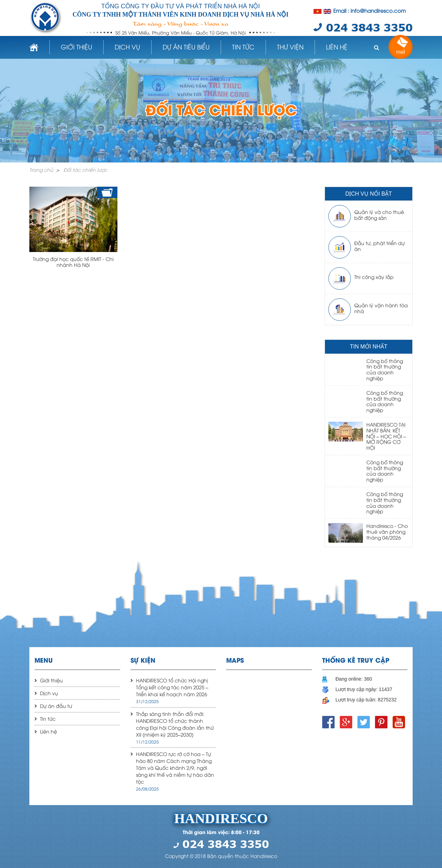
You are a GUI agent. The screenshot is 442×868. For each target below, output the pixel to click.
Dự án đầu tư (56, 706)
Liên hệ (337, 46)
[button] (376, 47)
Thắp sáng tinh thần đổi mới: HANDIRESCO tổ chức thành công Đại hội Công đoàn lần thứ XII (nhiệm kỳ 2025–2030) (175, 724)
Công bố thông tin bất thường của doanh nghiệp (385, 369)
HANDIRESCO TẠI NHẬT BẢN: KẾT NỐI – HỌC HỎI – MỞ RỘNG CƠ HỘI (386, 436)
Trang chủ (41, 170)
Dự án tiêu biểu (186, 46)
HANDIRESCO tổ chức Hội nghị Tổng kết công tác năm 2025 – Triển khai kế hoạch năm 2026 (172, 687)
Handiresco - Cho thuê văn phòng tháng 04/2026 (387, 531)
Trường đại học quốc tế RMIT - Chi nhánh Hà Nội (73, 262)
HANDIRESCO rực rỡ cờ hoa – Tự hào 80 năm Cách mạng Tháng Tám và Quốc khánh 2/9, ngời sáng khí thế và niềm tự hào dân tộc (175, 768)
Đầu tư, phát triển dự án (379, 246)
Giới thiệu (76, 46)
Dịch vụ (127, 46)
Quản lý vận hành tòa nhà (381, 308)
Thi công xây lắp (374, 277)
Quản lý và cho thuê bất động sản (379, 215)
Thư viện (290, 46)
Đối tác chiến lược (85, 170)
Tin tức (243, 46)
